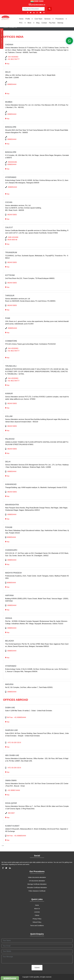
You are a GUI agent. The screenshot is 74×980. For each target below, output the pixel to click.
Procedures (61, 19)
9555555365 (12, 162)
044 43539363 (13, 57)
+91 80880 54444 (14, 790)
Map (7, 64)
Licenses (37, 912)
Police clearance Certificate (37, 891)
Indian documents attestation (37, 877)
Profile (29, 19)
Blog (38, 23)
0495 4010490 (13, 237)
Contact (44, 23)
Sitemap (60, 23)
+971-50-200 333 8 (14, 743)
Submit (37, 968)
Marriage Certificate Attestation (37, 884)
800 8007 (11, 813)
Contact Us (13, 27)
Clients (37, 915)
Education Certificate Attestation (37, 888)
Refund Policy (37, 922)
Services (49, 19)
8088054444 (12, 84)
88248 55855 (12, 215)
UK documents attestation (37, 881)
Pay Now (52, 23)
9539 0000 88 (12, 240)
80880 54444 (39, 1)
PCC (22, 23)
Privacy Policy (37, 919)
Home (21, 19)
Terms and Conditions (37, 926)
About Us (37, 909)
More (31, 23)
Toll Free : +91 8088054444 (16, 717)
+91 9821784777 (13, 59)
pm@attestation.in (38, 5)
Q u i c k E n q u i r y (2, 39)
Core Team (38, 19)
